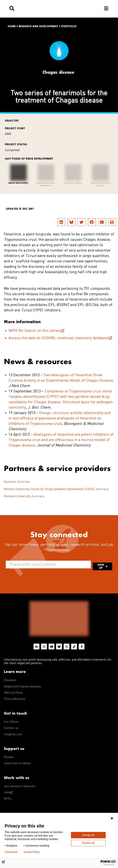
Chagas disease (58, 72)
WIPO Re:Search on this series (34, 331)
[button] (61, 222)
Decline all (88, 843)
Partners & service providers (57, 468)
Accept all (88, 835)
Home (12, 26)
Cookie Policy (32, 852)
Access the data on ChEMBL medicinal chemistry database (58, 338)
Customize (11, 852)
